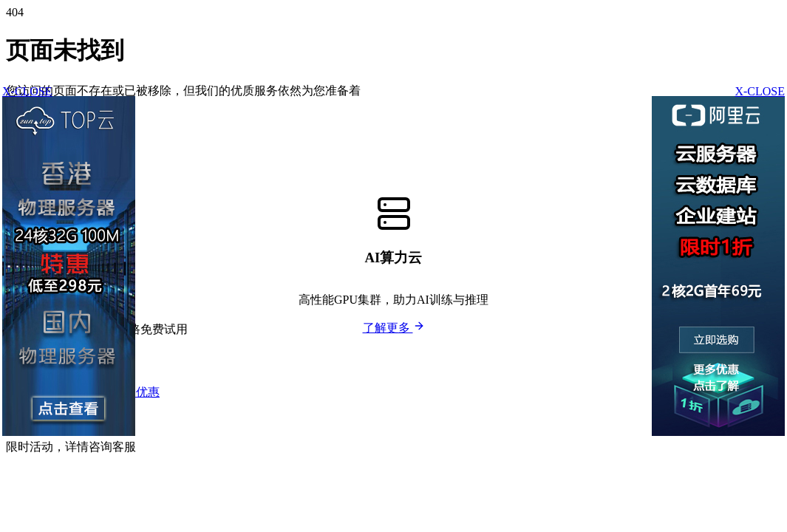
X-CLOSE (760, 91)
